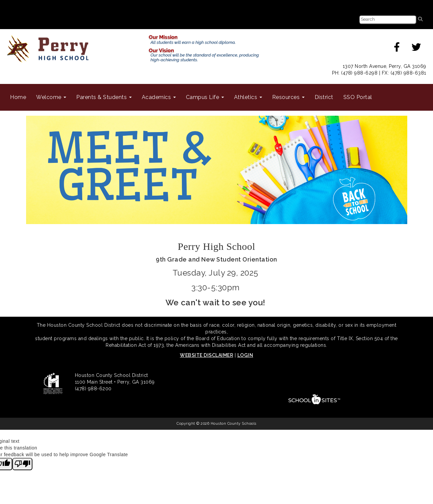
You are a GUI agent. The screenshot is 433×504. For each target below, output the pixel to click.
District (324, 97)
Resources (288, 97)
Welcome (51, 97)
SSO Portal (358, 97)
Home (18, 97)
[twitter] (416, 49)
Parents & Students (104, 97)
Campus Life (205, 97)
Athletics (248, 97)
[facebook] (397, 49)
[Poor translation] (22, 464)
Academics (159, 97)
